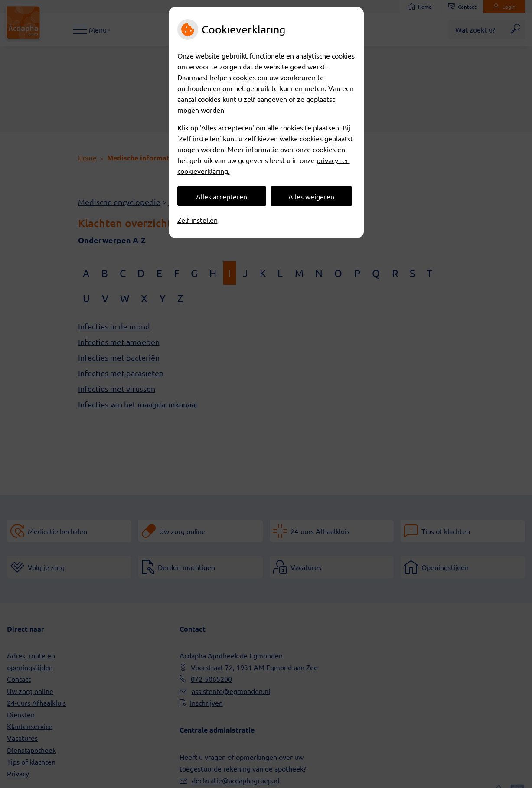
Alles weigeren (311, 196)
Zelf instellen (197, 220)
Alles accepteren (222, 196)
